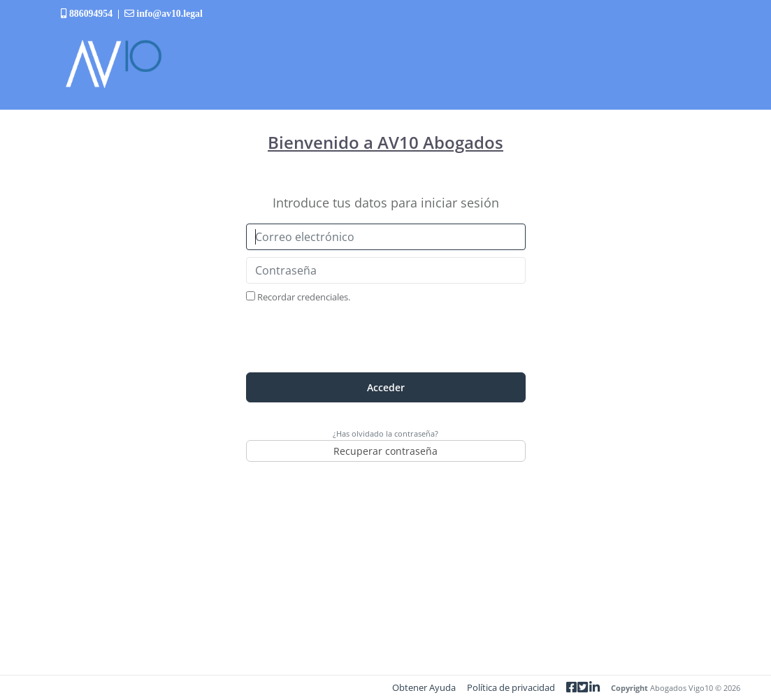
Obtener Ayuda (424, 687)
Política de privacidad (511, 687)
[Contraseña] (386, 270)
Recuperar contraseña (385, 451)
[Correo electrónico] (386, 237)
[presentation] (386, 338)
